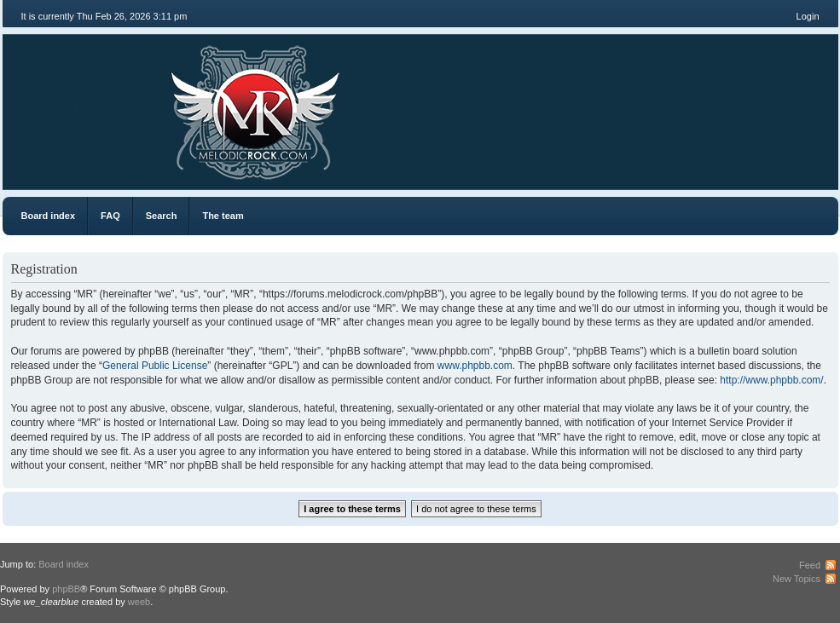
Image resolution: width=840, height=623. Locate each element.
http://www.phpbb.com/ (771, 380)
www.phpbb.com (475, 366)
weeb (139, 602)
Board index (49, 216)
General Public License (155, 366)
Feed (810, 565)
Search (162, 216)
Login (808, 16)
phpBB (66, 589)
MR (98, 102)
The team (223, 216)
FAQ (110, 216)
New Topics (797, 579)
